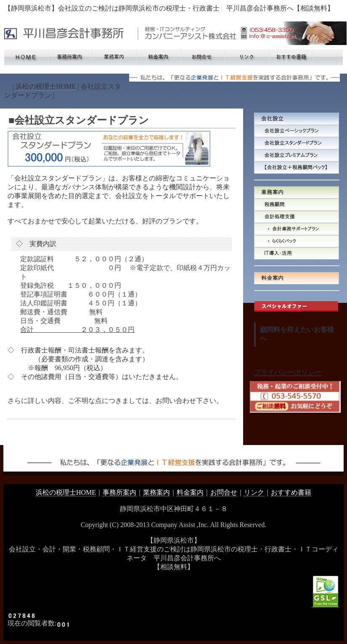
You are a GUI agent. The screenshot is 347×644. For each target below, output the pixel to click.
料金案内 (190, 492)
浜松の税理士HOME (46, 86)
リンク (254, 492)
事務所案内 (119, 492)
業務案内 (156, 492)
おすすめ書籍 (291, 492)
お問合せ (224, 492)
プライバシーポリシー (288, 372)
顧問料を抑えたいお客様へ (297, 334)
